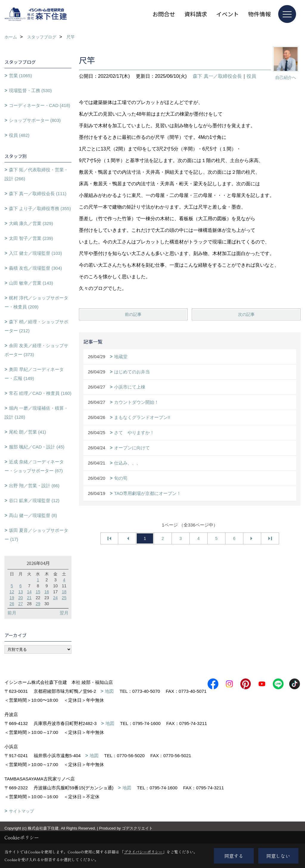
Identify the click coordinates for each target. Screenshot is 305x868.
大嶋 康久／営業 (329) (31, 223)
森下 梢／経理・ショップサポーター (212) (36, 326)
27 (21, 604)
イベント (228, 14)
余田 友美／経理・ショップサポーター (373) (36, 350)
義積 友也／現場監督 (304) (35, 268)
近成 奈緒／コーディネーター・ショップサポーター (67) (34, 466)
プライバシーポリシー (143, 852)
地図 (109, 691)
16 (47, 592)
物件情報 (259, 14)
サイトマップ (21, 820)
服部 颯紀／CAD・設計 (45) (37, 447)
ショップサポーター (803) (35, 120)
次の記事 (246, 314)
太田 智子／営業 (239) (31, 238)
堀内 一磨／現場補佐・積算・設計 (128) (36, 413)
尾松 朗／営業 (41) (28, 432)
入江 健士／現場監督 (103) (35, 253)
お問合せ (164, 14)
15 (38, 592)
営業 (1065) (21, 76)
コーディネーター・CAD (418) (40, 105)
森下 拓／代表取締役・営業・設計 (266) (36, 174)
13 (21, 592)
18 (64, 592)
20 (21, 598)
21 (29, 598)
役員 (251, 76)
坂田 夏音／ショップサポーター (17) (36, 535)
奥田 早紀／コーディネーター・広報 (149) (34, 374)
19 (12, 598)
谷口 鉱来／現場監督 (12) (34, 500)
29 (38, 604)
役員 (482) (19, 135)
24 (55, 598)
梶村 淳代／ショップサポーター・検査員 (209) (36, 302)
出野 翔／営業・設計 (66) (34, 486)
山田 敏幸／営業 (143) (31, 283)
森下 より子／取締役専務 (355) (40, 208)
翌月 (64, 613)
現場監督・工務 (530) (30, 90)
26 (12, 604)
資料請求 (196, 14)
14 (29, 592)
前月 (12, 613)
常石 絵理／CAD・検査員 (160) (40, 393)
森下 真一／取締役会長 (217, 76)
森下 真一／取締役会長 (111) (38, 194)
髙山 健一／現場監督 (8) (33, 515)
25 (64, 598)
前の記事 (133, 314)
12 (12, 592)
